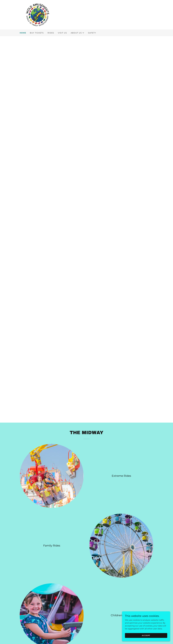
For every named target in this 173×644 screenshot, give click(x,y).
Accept (146, 635)
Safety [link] (92, 33)
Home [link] (23, 33)
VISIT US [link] (62, 33)
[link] (37, 15)
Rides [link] (51, 33)
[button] (77, 33)
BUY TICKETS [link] (37, 33)
